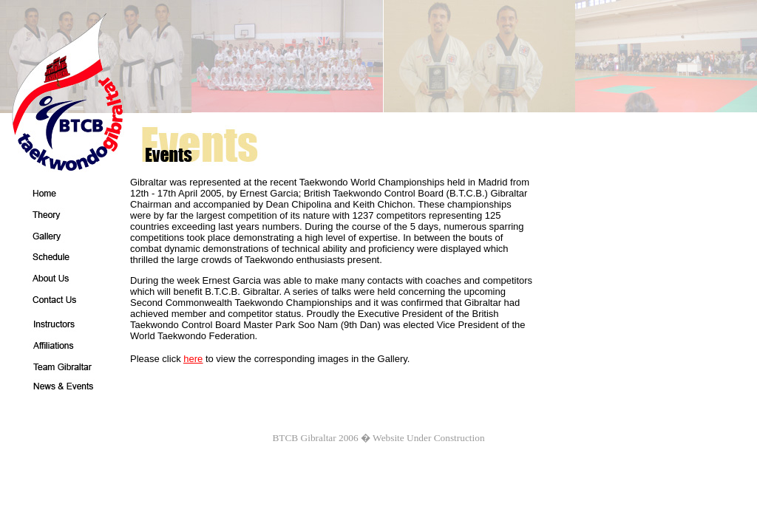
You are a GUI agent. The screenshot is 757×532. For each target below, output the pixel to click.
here (193, 359)
